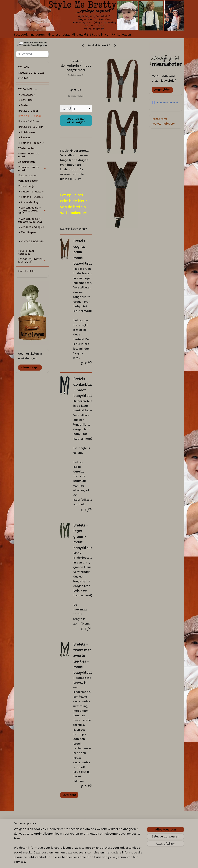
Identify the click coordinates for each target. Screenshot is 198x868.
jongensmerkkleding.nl (165, 102)
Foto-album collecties (26, 252)
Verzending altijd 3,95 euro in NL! (86, 35)
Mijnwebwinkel (136, 862)
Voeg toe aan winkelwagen (76, 120)
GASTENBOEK (27, 271)
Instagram (38, 35)
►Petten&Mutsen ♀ (31, 197)
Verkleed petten (28, 181)
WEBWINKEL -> (28, 89)
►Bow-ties (25, 100)
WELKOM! (24, 67)
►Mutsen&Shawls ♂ (31, 192)
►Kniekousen (27, 132)
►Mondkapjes (27, 232)
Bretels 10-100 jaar (31, 127)
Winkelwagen (122, 35)
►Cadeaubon (27, 95)
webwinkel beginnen (110, 862)
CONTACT (24, 78)
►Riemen (24, 137)
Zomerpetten (27, 162)
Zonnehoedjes (27, 186)
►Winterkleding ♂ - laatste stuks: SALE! (32, 210)
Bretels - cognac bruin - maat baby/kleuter (84, 252)
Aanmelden (162, 90)
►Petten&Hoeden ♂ (31, 143)
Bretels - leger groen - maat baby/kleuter (84, 537)
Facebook (21, 35)
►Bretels (24, 105)
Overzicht (69, 795)
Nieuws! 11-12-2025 (31, 73)
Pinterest (54, 35)
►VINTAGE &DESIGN (31, 241)
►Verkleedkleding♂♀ (31, 227)
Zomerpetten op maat (32, 169)
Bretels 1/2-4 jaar (30, 116)
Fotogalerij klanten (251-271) (32, 260)
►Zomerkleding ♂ (32, 202)
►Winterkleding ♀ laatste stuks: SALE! (31, 220)
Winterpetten (27, 148)
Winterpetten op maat (32, 155)
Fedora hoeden (28, 175)
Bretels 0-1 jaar (28, 111)
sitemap (93, 862)
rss (99, 862)
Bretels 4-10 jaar (29, 121)
